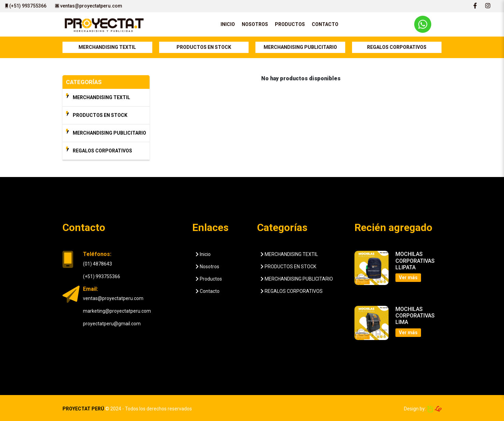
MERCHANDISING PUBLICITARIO (300, 47)
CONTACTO (325, 24)
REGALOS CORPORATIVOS (397, 47)
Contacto (208, 291)
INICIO (228, 24)
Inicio (203, 254)
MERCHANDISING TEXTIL (107, 47)
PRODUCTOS (290, 24)
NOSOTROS (255, 24)
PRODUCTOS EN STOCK (204, 47)
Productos (209, 279)
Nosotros (207, 267)
